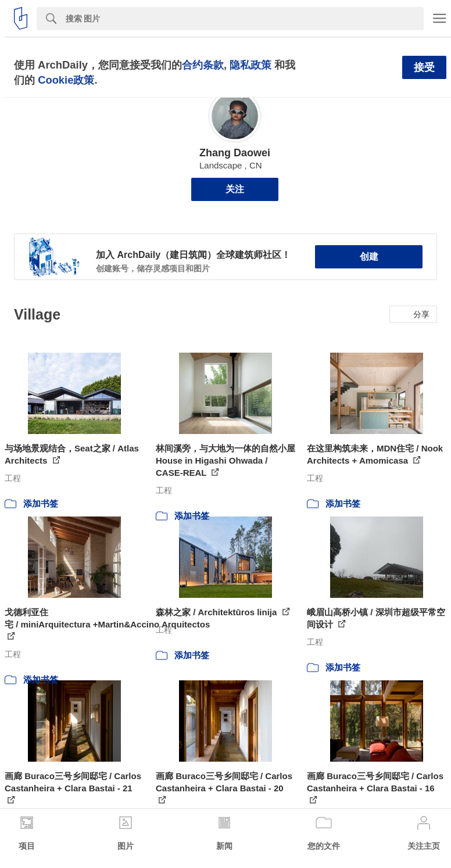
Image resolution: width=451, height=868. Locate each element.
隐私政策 (250, 65)
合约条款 (203, 65)
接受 (424, 67)
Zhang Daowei (235, 153)
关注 (235, 189)
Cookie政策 (66, 80)
